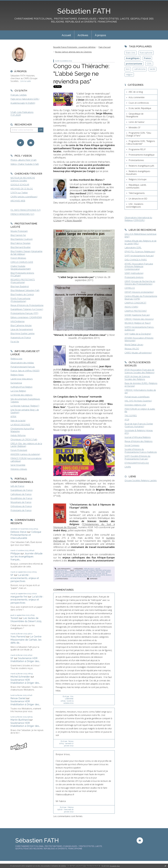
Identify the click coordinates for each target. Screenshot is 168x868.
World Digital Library (134, 345)
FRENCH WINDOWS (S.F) (22, 214)
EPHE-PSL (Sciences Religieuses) (140, 252)
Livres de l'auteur (137, 122)
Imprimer (92, 579)
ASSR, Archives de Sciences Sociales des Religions (137, 378)
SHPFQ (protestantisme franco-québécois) (139, 328)
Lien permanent (63, 569)
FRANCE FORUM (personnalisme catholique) (26, 460)
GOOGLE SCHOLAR (20, 185)
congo (92, 570)
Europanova (16, 383)
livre (128, 69)
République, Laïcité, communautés (136, 186)
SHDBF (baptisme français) (137, 315)
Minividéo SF (135, 127)
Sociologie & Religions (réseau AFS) (139, 432)
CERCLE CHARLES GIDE (22, 262)
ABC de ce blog (136, 92)
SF (12, 575)
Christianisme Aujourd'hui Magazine (22, 430)
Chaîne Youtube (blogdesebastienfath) (21, 267)
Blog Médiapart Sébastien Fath (25, 290)
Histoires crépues (19, 469)
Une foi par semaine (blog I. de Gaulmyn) (25, 411)
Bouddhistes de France (21, 498)
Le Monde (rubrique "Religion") (25, 406)
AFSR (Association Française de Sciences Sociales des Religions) (140, 371)
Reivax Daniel (18, 698)
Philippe (15, 553)
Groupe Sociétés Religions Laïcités (141, 480)
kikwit (65, 573)
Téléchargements (137, 193)
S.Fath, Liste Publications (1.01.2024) (22, 114)
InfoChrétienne (18, 321)
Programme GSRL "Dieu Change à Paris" (139, 134)
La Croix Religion (18, 391)
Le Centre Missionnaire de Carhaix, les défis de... (26, 640)
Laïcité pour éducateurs (22, 379)
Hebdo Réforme (18, 435)
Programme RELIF (137, 149)
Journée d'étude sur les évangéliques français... (27, 557)
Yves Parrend (18, 637)
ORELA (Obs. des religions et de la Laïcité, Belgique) (26, 445)
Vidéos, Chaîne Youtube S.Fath (25, 164)
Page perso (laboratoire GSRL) (25, 99)
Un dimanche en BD (138, 199)
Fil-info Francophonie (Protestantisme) (20, 300)
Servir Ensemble (18, 465)
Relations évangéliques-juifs (141, 166)
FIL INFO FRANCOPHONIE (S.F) (26, 210)
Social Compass (132, 445)
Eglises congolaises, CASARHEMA (26, 317)
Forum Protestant (19, 450)
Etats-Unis (131, 53)
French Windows (18, 258)
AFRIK (13, 417)
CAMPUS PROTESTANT (136, 311)
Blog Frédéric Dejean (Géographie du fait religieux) (26, 253)
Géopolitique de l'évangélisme (135, 115)
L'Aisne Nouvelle (73, 221)
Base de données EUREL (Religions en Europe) (141, 385)
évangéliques (133, 58)
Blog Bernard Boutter (21, 247)
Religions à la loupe (138, 179)
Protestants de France (21, 510)
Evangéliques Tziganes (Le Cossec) (27, 309)
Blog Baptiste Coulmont (22, 239)
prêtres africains (103, 570)
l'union (71, 573)
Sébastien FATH (84, 11)
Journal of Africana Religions (138, 437)
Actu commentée (137, 97)
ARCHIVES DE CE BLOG (22, 189)
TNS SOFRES (131, 416)
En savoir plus (115, 866)
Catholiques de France (21, 494)
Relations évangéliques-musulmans (138, 173)
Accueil (66, 35)
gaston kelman (89, 575)
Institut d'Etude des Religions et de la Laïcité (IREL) (141, 242)
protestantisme (134, 64)
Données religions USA (135, 405)
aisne (103, 572)
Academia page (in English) (23, 103)
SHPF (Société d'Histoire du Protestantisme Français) (137, 457)
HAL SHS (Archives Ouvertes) (138, 401)
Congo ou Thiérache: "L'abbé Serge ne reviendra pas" (81, 74)
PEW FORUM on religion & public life (140, 410)
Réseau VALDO (132, 349)
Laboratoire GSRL (133, 247)
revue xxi (97, 577)
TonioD (14, 618)
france (97, 572)
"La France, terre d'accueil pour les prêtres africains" (89, 360)
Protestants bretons (134, 277)
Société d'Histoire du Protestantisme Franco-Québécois (141, 451)
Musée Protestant (19, 231)
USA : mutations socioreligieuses (135, 205)
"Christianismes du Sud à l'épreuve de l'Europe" (84, 526)
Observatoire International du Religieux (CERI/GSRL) (138, 219)
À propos (100, 35)
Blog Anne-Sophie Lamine (23, 333)
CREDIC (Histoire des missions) (139, 319)
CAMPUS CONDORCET (135, 303)
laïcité (153, 69)
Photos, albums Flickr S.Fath (23, 160)
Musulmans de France (21, 502)
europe (85, 570)
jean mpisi (101, 575)
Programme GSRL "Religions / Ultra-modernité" (141, 142)
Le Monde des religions (21, 395)
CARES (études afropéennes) (138, 353)
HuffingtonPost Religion (21, 387)
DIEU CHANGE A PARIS (136, 260)
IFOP (127, 420)
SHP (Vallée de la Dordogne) (138, 334)
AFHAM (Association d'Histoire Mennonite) (139, 339)
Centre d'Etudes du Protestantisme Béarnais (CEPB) (141, 297)
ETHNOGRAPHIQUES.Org (137, 463)
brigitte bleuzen (80, 577)
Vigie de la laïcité (18, 421)
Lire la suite (26, 81)
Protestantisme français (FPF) (24, 313)
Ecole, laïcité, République (140, 108)
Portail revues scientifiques (137, 397)
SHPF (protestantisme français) (139, 256)
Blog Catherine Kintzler (21, 325)
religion (129, 75)
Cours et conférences (139, 103)
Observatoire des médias (22, 363)
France (147, 58)
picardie (89, 572)
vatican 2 (69, 575)
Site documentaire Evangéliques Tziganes (25, 400)
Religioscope (16, 359)
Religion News (17, 375)
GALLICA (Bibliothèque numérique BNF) (141, 235)
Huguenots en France (21, 338)
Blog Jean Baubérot (20, 286)
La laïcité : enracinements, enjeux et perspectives (25, 578)
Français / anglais (19, 95)
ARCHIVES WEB (18, 201)
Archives (83, 35)
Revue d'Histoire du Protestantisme (27, 305)
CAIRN (128, 467)
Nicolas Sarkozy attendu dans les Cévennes (73, 52)
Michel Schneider (20, 677)
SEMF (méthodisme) (134, 273)
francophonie (146, 53)
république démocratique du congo (70, 572)
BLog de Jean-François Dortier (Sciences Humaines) (139, 425)
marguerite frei (19, 597)
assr (90, 577)
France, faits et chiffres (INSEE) (25, 371)
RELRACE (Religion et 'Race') (138, 323)
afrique (78, 570)
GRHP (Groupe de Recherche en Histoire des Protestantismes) (140, 283)
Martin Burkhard (20, 720)
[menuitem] (66, 35)
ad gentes (78, 575)
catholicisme (96, 573)
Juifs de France (17, 486)
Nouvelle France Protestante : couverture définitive (74, 47)
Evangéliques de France (22, 490)
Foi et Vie (15, 342)
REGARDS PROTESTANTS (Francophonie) (23, 281)
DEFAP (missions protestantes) (139, 292)
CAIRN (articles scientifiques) (24, 197)
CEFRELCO (130, 288)
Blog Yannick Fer (18, 235)
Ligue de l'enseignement (22, 329)
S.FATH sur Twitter (19, 193)
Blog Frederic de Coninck (22, 294)
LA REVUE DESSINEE (20, 425)
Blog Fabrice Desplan (20, 243)
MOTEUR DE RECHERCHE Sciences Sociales (23, 179)
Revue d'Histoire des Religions (139, 441)
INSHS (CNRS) (131, 307)
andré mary (67, 577)
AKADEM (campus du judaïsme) (25, 454)
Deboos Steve (19, 532)
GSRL (149, 64)
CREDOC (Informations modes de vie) (140, 391)
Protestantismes (136, 160)
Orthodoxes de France (21, 506)
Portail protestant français (23, 367)
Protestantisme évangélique (142, 155)
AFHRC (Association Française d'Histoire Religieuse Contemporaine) (139, 266)
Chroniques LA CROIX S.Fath (24, 439)
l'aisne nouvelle (82, 573)
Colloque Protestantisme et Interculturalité (26, 535)
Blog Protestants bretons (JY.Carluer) (22, 274)
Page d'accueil (105, 47)
